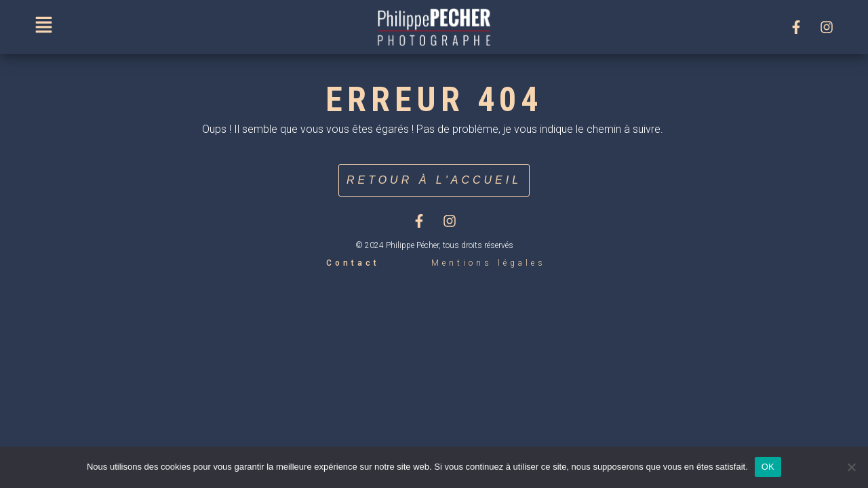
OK (768, 467)
